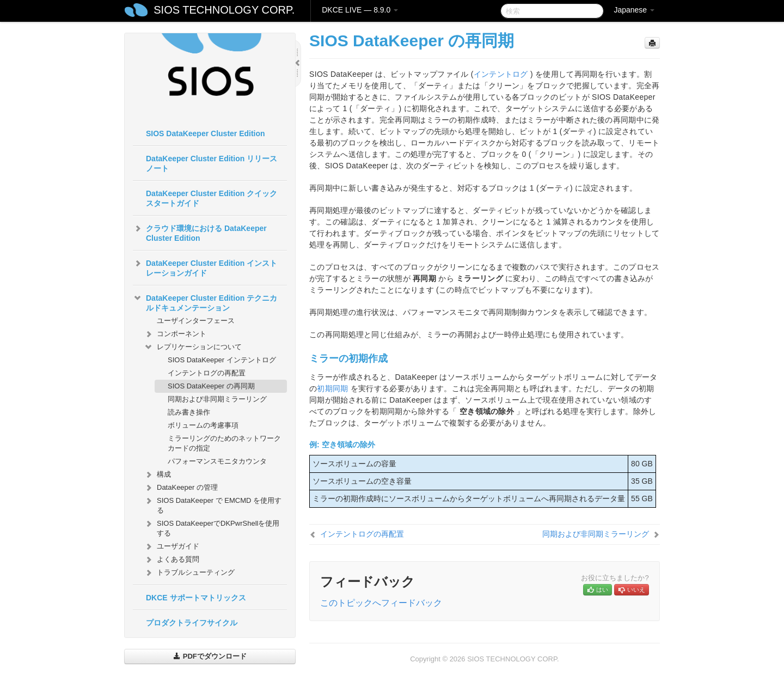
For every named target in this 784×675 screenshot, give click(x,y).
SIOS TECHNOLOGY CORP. (224, 10)
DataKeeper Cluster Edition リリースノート (212, 163)
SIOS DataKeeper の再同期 (211, 386)
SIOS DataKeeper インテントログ (222, 360)
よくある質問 (171, 560)
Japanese (634, 10)
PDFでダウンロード (210, 656)
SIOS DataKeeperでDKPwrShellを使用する (212, 527)
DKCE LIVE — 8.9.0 (360, 10)
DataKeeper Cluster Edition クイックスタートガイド (212, 198)
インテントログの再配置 (207, 373)
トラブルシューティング (189, 573)
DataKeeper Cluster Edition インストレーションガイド (205, 267)
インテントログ (501, 74)
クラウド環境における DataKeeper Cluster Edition (200, 232)
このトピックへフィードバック (381, 603)
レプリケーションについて (193, 347)
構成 (157, 475)
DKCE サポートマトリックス (196, 598)
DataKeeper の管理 (181, 488)
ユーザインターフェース (196, 321)
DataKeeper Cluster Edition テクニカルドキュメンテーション (205, 302)
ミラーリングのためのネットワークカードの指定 (224, 443)
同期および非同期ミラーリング (217, 399)
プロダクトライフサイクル (192, 623)
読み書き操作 (189, 412)
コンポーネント (175, 334)
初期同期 (332, 388)
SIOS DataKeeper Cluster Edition (206, 133)
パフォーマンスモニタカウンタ (217, 461)
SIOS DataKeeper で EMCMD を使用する (213, 504)
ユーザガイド (171, 546)
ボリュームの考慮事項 (203, 425)
